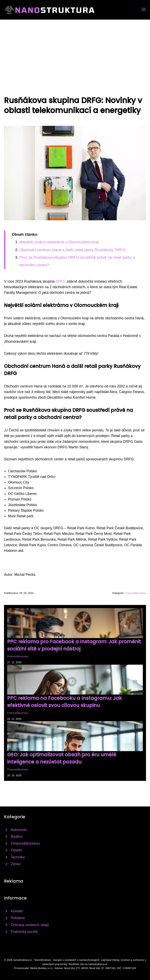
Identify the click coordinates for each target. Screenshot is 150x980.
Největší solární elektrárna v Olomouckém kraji (59, 242)
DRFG (61, 281)
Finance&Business (135, 593)
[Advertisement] (75, 50)
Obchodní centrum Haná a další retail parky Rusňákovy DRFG (72, 250)
